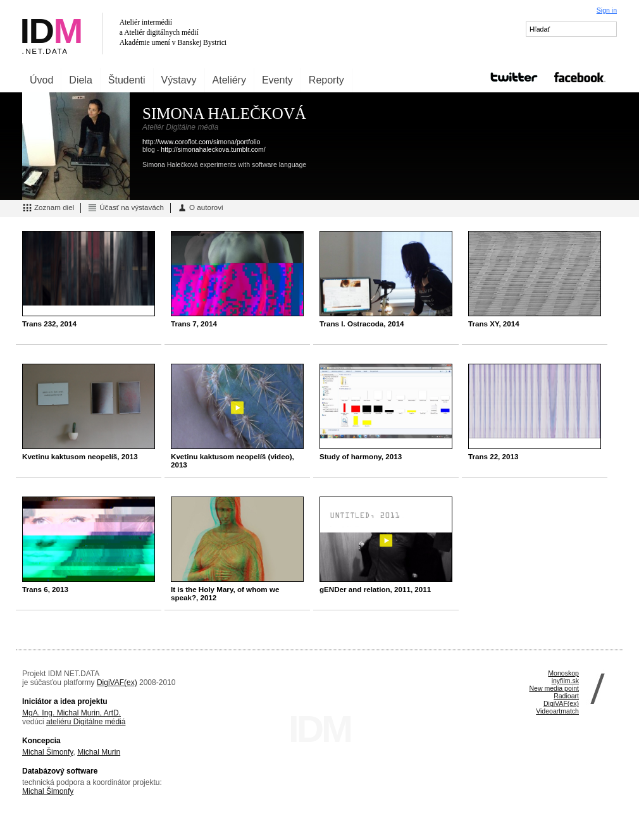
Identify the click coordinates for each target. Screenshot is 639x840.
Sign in (607, 10)
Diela (80, 80)
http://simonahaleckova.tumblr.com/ (213, 149)
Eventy (277, 80)
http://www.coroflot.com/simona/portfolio (201, 142)
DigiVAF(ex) (117, 682)
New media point (554, 688)
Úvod (41, 80)
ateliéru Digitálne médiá (86, 722)
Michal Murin (99, 752)
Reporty (326, 80)
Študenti (127, 80)
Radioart (566, 696)
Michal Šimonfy (47, 752)
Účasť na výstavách (126, 208)
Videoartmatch (557, 711)
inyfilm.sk (565, 681)
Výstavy (179, 80)
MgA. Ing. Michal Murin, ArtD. (71, 713)
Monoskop (563, 673)
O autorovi (200, 208)
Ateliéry (229, 80)
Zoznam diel (48, 208)
